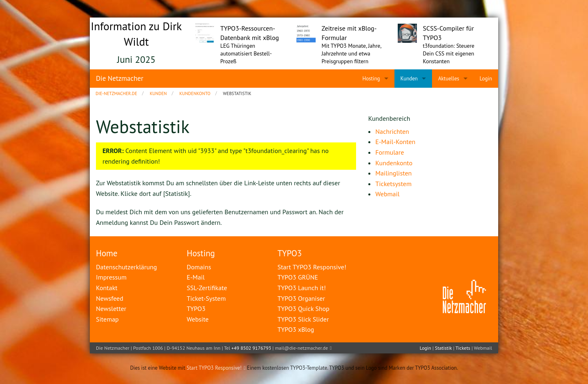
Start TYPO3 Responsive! (214, 368)
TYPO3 (290, 253)
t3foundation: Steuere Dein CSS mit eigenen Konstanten (449, 53)
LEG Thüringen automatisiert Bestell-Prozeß (246, 53)
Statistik (443, 348)
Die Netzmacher (120, 78)
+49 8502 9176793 (252, 348)
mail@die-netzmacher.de (301, 348)
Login (425, 348)
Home (107, 253)
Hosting (201, 253)
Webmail (483, 348)
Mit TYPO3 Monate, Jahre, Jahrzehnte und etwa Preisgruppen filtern (352, 53)
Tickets (463, 348)
